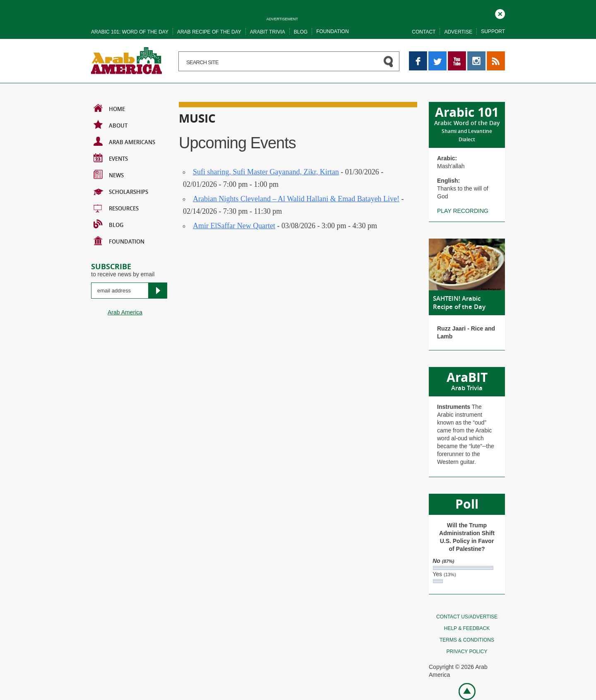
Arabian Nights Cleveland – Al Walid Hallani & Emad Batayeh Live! (296, 199)
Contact (424, 32)
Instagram (476, 55)
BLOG (108, 224)
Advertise (458, 32)
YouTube (457, 55)
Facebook (418, 55)
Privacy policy (467, 652)
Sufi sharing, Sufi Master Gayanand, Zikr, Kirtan (266, 172)
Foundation (332, 31)
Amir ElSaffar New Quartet (234, 226)
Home (109, 108)
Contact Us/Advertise (467, 617)
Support (493, 31)
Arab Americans (124, 141)
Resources (116, 208)
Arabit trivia (268, 32)
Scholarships (121, 191)
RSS (493, 55)
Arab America (125, 312)
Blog (301, 32)
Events (111, 158)
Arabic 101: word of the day (130, 32)
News (109, 174)
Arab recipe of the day (209, 32)
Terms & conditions (467, 640)
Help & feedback (467, 628)
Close (500, 13)
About (111, 125)
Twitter (437, 55)
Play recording (463, 211)
